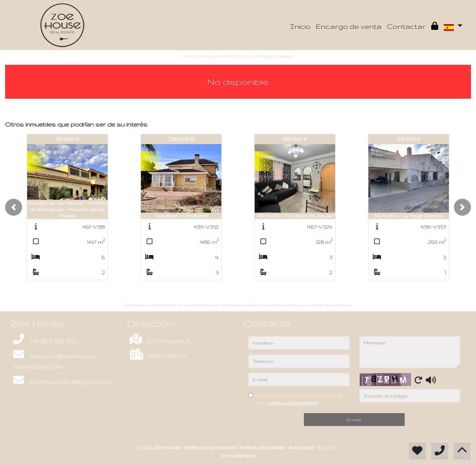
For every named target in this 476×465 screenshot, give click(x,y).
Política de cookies (262, 447)
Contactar (406, 26)
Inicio (300, 26)
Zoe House (168, 447)
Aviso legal (302, 447)
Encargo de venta (349, 26)
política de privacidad (294, 403)
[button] (14, 207)
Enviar (354, 420)
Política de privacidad (210, 447)
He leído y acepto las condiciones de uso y (299, 399)
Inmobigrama (238, 456)
